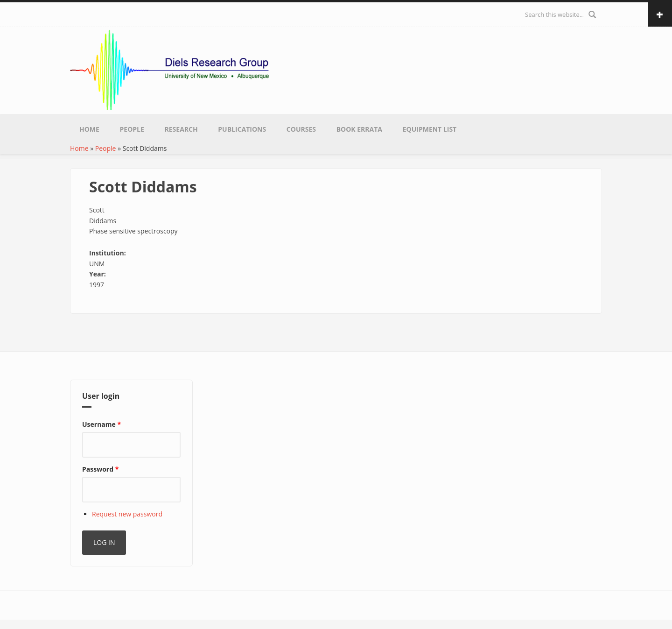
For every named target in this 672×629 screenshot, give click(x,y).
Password (100, 469)
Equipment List (430, 129)
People (132, 129)
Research (181, 129)
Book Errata (359, 129)
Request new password (127, 514)
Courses (301, 129)
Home (89, 129)
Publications (242, 129)
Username (101, 424)
